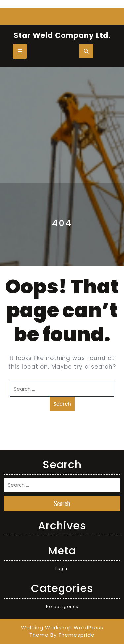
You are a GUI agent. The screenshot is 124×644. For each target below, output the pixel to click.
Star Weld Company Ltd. (62, 36)
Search (62, 404)
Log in (62, 569)
